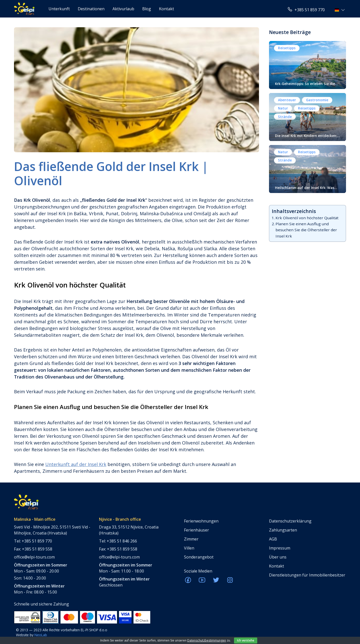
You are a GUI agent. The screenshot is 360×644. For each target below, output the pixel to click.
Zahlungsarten (283, 530)
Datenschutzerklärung (290, 521)
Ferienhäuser (196, 530)
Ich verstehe (246, 640)
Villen (189, 548)
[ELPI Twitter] (216, 581)
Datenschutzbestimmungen (207, 640)
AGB (273, 539)
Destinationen (91, 9)
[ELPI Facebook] (188, 581)
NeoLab (41, 635)
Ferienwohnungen (201, 521)
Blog (147, 9)
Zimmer (191, 539)
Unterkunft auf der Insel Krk (76, 464)
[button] (340, 10)
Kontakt (166, 9)
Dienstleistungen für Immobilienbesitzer (307, 575)
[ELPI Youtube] (202, 581)
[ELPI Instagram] (230, 581)
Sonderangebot (199, 557)
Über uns (278, 557)
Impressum (280, 548)
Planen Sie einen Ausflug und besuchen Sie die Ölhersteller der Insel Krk (306, 230)
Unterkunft (59, 9)
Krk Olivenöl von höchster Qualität (307, 218)
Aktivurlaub (123, 9)
